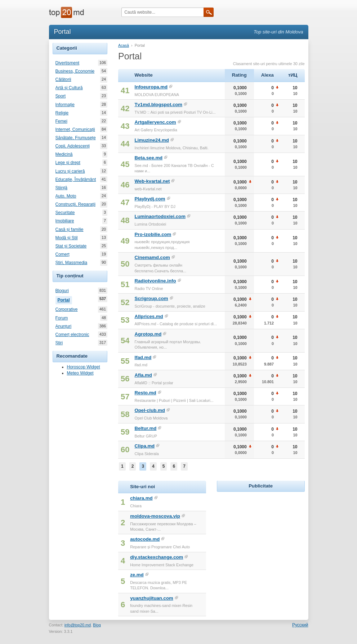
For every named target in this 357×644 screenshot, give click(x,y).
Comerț (63, 254)
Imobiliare (65, 221)
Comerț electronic (72, 335)
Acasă (124, 45)
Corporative (67, 309)
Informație (65, 105)
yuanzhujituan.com (151, 598)
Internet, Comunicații (75, 130)
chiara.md (141, 498)
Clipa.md (144, 446)
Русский (300, 625)
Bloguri (62, 291)
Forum (62, 318)
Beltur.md (145, 428)
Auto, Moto (66, 196)
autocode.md (145, 539)
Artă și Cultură (69, 88)
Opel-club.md (150, 410)
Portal (65, 299)
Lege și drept (68, 163)
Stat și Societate (71, 246)
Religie (62, 113)
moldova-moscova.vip (155, 516)
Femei (61, 121)
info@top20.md (78, 625)
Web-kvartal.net (152, 181)
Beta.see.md (148, 158)
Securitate (65, 213)
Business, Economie (75, 71)
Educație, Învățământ (76, 180)
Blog (97, 625)
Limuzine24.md (151, 140)
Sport (61, 96)
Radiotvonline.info (155, 281)
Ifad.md (143, 357)
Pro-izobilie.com (153, 234)
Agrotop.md (148, 334)
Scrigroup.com (151, 298)
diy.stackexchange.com (157, 557)
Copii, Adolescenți (73, 146)
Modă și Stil (67, 238)
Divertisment (68, 63)
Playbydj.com (150, 199)
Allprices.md (149, 316)
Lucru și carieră (70, 171)
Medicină (64, 154)
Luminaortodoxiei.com (160, 216)
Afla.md (143, 375)
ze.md (137, 575)
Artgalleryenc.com (155, 122)
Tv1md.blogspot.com (158, 105)
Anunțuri (64, 326)
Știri (59, 343)
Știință (61, 188)
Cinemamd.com (152, 257)
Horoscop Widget (84, 367)
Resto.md (145, 393)
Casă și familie (70, 230)
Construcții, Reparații (75, 204)
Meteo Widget (80, 373)
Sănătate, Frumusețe (76, 138)
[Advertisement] (271, 539)
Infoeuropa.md (151, 87)
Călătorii (63, 80)
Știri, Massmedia (72, 263)
